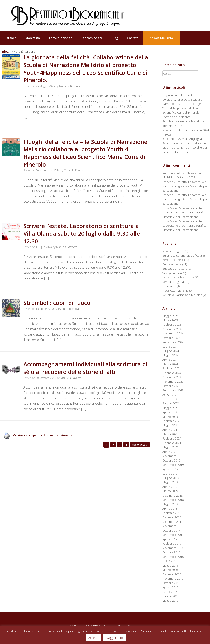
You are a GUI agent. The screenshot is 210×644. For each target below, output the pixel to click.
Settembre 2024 (173, 342)
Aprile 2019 (170, 487)
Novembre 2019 (173, 456)
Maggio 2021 (170, 425)
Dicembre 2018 (172, 495)
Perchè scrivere (173, 260)
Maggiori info (114, 638)
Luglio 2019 (170, 473)
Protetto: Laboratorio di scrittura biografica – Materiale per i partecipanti (186, 186)
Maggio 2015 (170, 600)
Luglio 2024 (170, 347)
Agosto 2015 (170, 587)
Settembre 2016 (173, 557)
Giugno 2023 (171, 403)
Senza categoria (173, 282)
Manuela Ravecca (70, 86)
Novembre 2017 (173, 526)
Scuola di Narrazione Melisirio (182, 295)
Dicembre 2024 (172, 329)
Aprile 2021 (170, 430)
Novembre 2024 (173, 333)
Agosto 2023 (170, 395)
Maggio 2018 (170, 504)
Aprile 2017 (170, 539)
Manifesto (33, 38)
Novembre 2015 (173, 578)
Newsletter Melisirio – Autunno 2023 (182, 175)
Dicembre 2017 (172, 522)
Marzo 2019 (170, 491)
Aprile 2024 (170, 360)
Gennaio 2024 (172, 373)
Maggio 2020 (170, 447)
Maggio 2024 (170, 355)
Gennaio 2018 (172, 517)
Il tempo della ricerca (176, 117)
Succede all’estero (175, 268)
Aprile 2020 (170, 452)
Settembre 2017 (173, 535)
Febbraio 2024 (172, 368)
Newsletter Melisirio (175, 290)
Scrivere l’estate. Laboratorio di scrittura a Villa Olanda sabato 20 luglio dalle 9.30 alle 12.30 (82, 233)
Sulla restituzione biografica (181, 255)
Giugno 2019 (171, 478)
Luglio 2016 (170, 561)
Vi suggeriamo (172, 273)
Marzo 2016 (170, 570)
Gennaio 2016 (172, 574)
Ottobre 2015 (171, 583)
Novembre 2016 (173, 548)
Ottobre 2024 (171, 338)
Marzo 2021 (170, 434)
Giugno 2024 (171, 351)
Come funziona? (60, 38)
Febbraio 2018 (172, 513)
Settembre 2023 (173, 390)
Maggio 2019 (170, 482)
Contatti (133, 38)
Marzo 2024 (170, 364)
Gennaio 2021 (172, 443)
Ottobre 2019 (171, 460)
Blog (115, 38)
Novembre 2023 (173, 382)
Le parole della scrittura (178, 277)
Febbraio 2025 (172, 325)
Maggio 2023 (170, 408)
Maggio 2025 (170, 316)
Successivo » (140, 445)
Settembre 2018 (173, 500)
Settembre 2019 (173, 465)
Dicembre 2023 (172, 377)
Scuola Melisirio (161, 38)
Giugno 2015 (171, 596)
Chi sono (10, 38)
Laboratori (169, 286)
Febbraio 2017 (172, 543)
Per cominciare (92, 38)
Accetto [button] (93, 638)
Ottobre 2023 (171, 386)
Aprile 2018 (170, 508)
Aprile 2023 (170, 412)
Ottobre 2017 (171, 530)
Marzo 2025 (170, 320)
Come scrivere (172, 264)
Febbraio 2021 (172, 438)
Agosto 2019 (170, 469)
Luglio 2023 (170, 399)
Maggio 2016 (170, 565)
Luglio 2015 (170, 592)
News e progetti (173, 251)
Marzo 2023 (170, 417)
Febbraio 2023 (172, 421)
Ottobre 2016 (171, 552)
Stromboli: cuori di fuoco (57, 303)
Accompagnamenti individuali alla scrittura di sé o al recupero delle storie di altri (85, 368)
